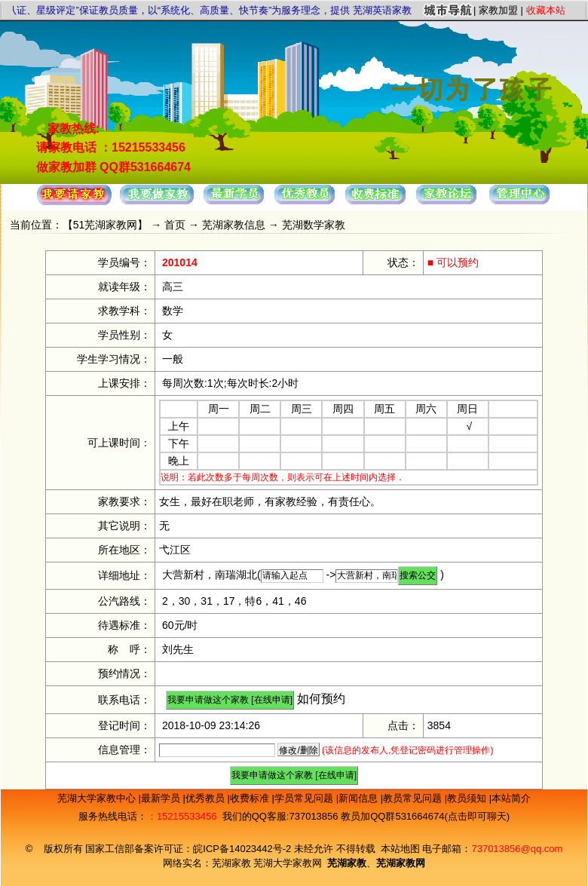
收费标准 (251, 798)
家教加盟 (498, 10)
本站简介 (511, 798)
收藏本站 (546, 10)
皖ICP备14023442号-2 (243, 849)
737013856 (313, 816)
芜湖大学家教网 (288, 863)
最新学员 (162, 798)
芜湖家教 (231, 863)
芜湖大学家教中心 (98, 798)
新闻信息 (360, 798)
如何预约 (321, 699)
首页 (175, 225)
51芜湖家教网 (106, 225)
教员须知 (468, 798)
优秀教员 (207, 798)
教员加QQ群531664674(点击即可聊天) (425, 816)
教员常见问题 (414, 798)
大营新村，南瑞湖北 (210, 575)
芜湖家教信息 (234, 225)
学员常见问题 (305, 798)
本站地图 (400, 849)
